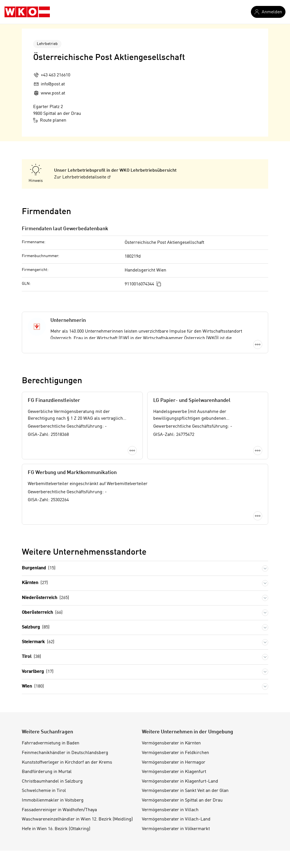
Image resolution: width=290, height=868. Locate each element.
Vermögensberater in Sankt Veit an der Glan (185, 791)
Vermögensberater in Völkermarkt (176, 829)
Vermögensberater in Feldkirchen (175, 753)
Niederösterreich (45, 598)
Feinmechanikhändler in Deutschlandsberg (65, 753)
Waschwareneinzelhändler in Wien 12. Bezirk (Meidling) (77, 819)
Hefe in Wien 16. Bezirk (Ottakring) (56, 829)
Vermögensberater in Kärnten (171, 743)
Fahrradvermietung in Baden (51, 743)
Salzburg (36, 627)
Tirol (31, 657)
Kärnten (35, 583)
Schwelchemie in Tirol (44, 791)
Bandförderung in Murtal (47, 772)
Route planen (50, 120)
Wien (33, 687)
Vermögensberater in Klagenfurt (174, 772)
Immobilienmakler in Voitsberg (53, 800)
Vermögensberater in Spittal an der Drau (182, 800)
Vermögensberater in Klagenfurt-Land (180, 781)
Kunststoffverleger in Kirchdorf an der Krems (67, 763)
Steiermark (38, 642)
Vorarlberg (38, 672)
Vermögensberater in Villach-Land (176, 819)
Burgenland (39, 568)
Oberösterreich (42, 613)
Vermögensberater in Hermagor (174, 763)
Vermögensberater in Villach (170, 810)
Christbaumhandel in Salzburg (52, 781)
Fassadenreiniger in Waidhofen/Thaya (59, 810)
